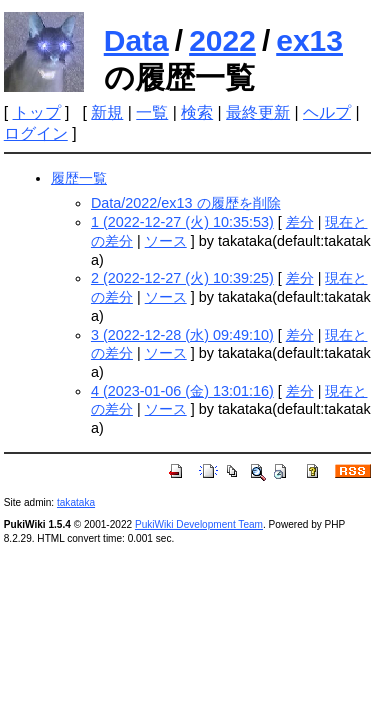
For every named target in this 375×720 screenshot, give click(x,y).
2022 (222, 40)
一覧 (152, 112)
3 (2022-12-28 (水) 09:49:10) (182, 335)
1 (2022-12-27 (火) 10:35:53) (182, 222)
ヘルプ (327, 112)
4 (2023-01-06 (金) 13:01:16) (182, 391)
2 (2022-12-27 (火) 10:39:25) (182, 278)
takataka (76, 502)
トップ (37, 112)
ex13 (309, 40)
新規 (107, 112)
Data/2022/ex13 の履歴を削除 (186, 203)
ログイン (36, 133)
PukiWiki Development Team (199, 524)
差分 (300, 222)
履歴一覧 (79, 178)
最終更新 (258, 112)
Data (136, 40)
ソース (166, 241)
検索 (197, 112)
